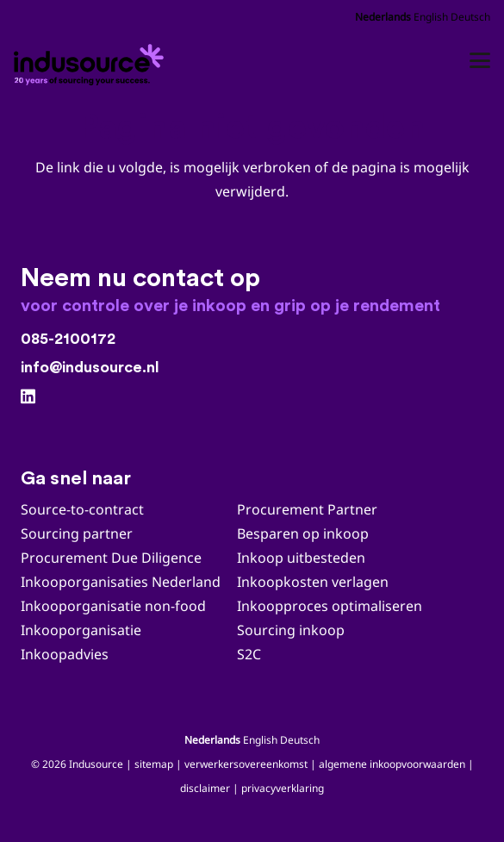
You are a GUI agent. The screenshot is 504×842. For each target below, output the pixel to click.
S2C (249, 654)
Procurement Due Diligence (111, 558)
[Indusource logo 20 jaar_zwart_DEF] (91, 60)
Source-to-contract (82, 509)
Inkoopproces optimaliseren (330, 606)
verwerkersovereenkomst (246, 764)
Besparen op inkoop (303, 533)
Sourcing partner (77, 533)
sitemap (154, 764)
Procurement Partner (307, 509)
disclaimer (205, 788)
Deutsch (470, 17)
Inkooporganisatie (81, 630)
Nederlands (383, 17)
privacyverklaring (283, 788)
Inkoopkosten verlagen (313, 582)
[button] (480, 60)
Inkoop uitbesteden (301, 558)
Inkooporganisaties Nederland (121, 582)
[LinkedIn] (28, 396)
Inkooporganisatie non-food (113, 606)
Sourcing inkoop (292, 630)
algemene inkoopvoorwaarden (392, 764)
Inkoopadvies (65, 654)
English (431, 17)
